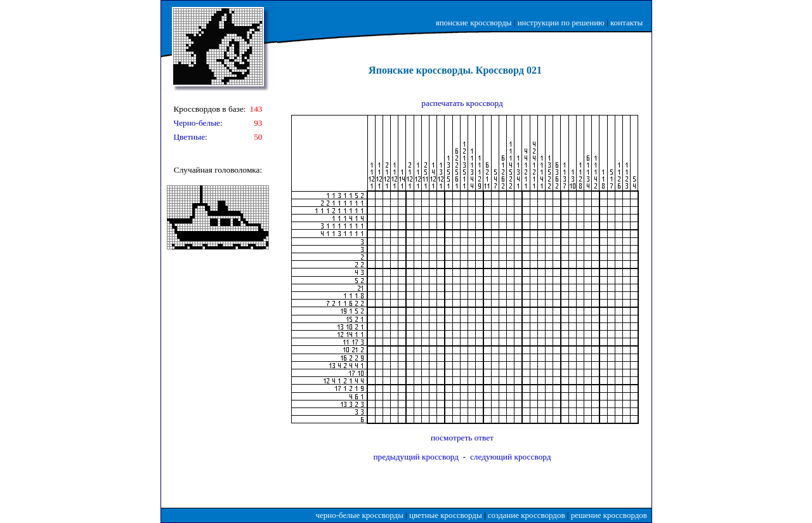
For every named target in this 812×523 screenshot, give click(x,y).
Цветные (189, 137)
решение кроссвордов (609, 515)
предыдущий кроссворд (416, 457)
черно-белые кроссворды (360, 515)
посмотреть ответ (462, 438)
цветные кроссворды (446, 515)
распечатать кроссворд (462, 103)
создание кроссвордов (527, 515)
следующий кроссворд (511, 457)
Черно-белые (197, 123)
